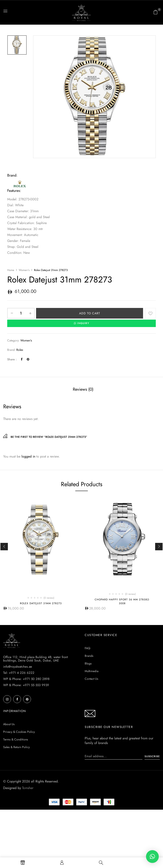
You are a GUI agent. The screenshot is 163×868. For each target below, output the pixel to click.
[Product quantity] (21, 313)
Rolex (20, 350)
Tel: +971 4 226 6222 (19, 673)
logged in (28, 456)
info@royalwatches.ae (18, 666)
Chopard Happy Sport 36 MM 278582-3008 (122, 601)
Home (11, 270)
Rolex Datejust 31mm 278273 (41, 603)
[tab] (83, 390)
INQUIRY (81, 323)
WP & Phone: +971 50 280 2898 (26, 679)
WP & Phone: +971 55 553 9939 (26, 685)
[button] (156, 12)
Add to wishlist (150, 313)
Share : (12, 359)
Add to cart (90, 313)
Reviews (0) (83, 389)
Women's (24, 270)
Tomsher (28, 788)
